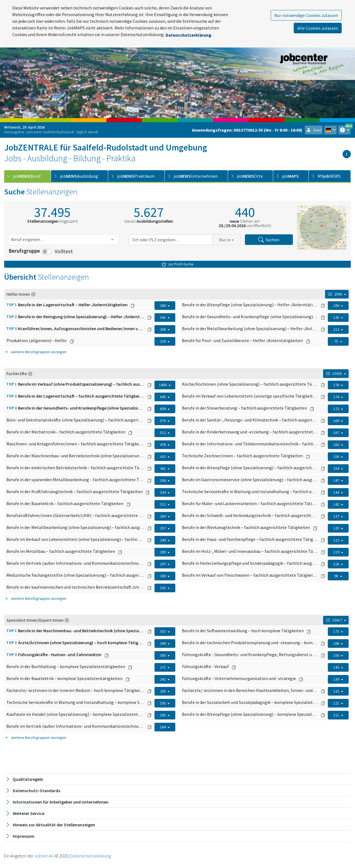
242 (163, 679)
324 (163, 492)
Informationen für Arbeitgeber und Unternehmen (57, 802)
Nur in (225, 240)
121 (337, 703)
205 (163, 691)
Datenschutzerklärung (188, 35)
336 (163, 480)
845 (163, 397)
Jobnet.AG (45, 856)
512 (163, 433)
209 (163, 552)
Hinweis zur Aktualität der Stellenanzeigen (50, 825)
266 (163, 329)
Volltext (64, 251)
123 (337, 691)
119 (337, 552)
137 (337, 516)
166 (337, 643)
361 (163, 468)
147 (337, 480)
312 (163, 504)
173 (337, 631)
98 (337, 576)
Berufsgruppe (24, 251)
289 (163, 516)
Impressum (20, 836)
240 (163, 540)
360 (163, 305)
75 (337, 341)
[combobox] (63, 239)
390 (163, 643)
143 (337, 667)
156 (337, 456)
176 (337, 385)
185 (163, 715)
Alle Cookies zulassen (318, 28)
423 (163, 456)
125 (337, 528)
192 (163, 588)
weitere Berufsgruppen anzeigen (35, 352)
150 (337, 655)
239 (163, 341)
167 (337, 433)
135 (337, 317)
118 (337, 564)
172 (337, 409)
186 (337, 305)
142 (337, 504)
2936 (335, 294)
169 (337, 421)
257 (163, 528)
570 (163, 421)
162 (337, 445)
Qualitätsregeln (24, 779)
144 (337, 492)
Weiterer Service (25, 813)
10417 (334, 620)
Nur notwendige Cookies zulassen (306, 15)
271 (163, 667)
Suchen (269, 240)
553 (163, 631)
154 (337, 468)
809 (163, 409)
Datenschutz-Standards (33, 791)
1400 (163, 385)
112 (337, 329)
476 (163, 445)
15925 (334, 373)
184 (163, 727)
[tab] (27, 176)
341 (163, 317)
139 (337, 679)
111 (337, 715)
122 (337, 540)
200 (163, 576)
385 (163, 655)
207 (163, 564)
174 (337, 397)
